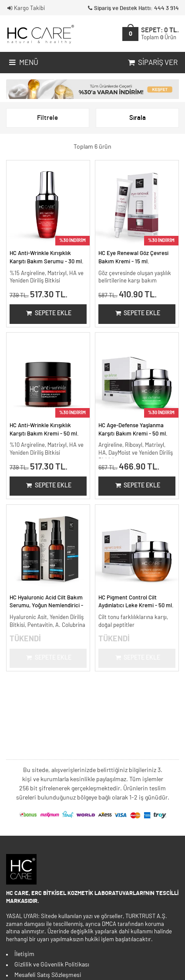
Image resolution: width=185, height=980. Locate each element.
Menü (23, 63)
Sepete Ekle (48, 313)
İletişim (24, 954)
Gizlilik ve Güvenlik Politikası (52, 965)
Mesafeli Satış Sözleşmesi (48, 975)
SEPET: (160, 34)
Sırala (138, 118)
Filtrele (47, 118)
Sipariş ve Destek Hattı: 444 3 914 (133, 9)
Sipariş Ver (152, 63)
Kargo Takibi (25, 9)
